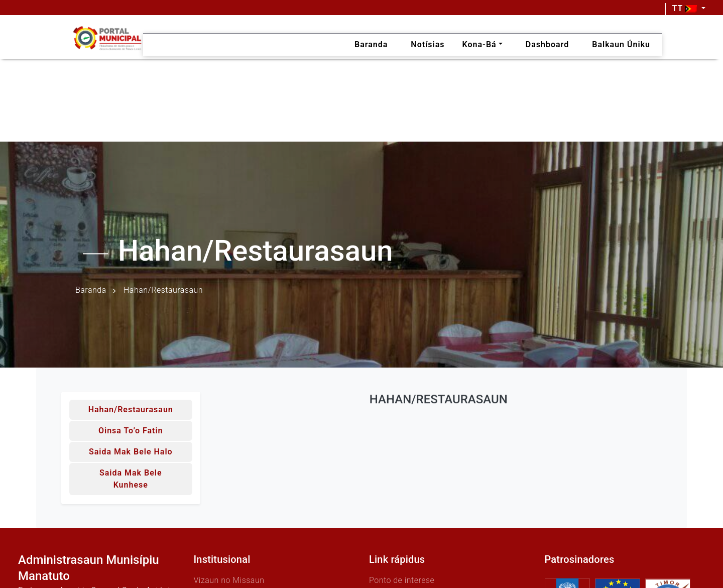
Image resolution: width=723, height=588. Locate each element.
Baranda (91, 290)
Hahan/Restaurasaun (131, 409)
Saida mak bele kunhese (131, 479)
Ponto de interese (402, 580)
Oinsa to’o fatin (131, 431)
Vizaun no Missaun (229, 580)
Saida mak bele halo (131, 452)
